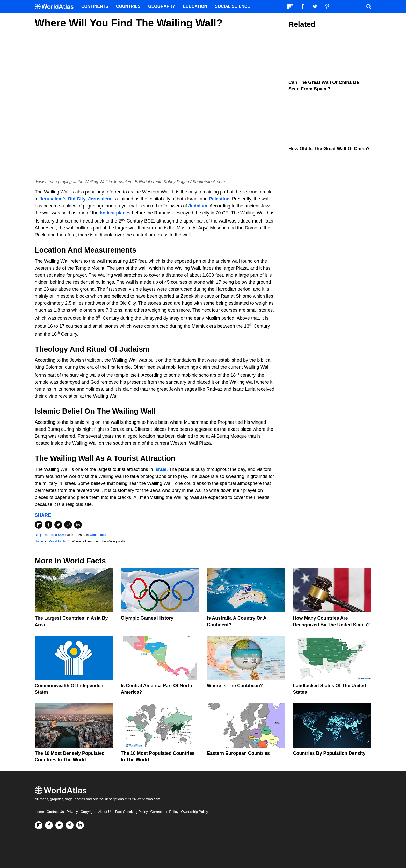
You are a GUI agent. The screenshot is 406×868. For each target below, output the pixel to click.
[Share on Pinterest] (68, 525)
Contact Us (55, 812)
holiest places (115, 213)
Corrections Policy (164, 812)
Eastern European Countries (238, 753)
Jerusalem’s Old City (63, 199)
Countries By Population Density (329, 753)
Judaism (198, 206)
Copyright (88, 812)
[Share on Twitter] (58, 525)
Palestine (219, 199)
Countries (128, 6)
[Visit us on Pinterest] (70, 825)
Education (195, 6)
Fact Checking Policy (131, 812)
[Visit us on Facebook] (49, 825)
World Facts (98, 535)
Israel (160, 469)
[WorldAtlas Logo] (56, 7)
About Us (105, 812)
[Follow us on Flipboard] (39, 825)
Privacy (72, 812)
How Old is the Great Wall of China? (329, 149)
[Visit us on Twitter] (59, 825)
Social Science (233, 6)
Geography (162, 6)
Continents (95, 6)
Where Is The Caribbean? (235, 686)
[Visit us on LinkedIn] (80, 825)
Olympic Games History (147, 618)
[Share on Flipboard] (39, 525)
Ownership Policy (194, 812)
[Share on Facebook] (48, 525)
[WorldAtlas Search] (369, 6)
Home (39, 812)
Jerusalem (100, 199)
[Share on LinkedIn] (78, 525)
